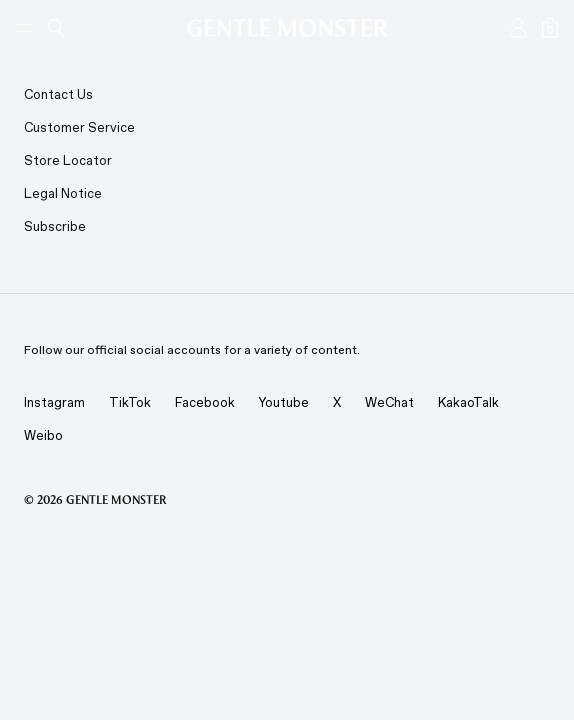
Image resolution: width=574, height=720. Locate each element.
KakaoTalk (468, 402)
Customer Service (79, 127)
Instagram (54, 402)
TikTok (130, 402)
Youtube (284, 402)
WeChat (389, 402)
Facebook (205, 402)
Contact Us (58, 94)
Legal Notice (63, 193)
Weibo (43, 435)
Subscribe (55, 226)
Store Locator (68, 160)
